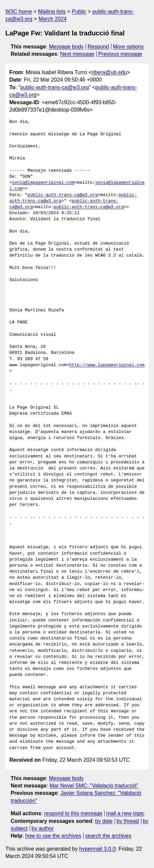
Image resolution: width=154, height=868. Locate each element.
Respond (98, 47)
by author (43, 828)
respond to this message (73, 813)
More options (128, 47)
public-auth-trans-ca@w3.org (55, 87)
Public (79, 12)
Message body (66, 47)
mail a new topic (125, 813)
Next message (77, 54)
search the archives (108, 836)
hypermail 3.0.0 (97, 849)
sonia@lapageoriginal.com (43, 183)
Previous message (120, 54)
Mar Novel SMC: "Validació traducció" (94, 786)
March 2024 (52, 19)
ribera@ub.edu (109, 72)
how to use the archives (53, 836)
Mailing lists (52, 12)
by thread (128, 821)
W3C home (19, 12)
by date (104, 821)
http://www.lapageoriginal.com (107, 365)
